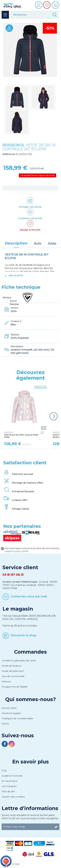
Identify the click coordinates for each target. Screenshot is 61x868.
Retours (6, 681)
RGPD (5, 724)
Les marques (9, 786)
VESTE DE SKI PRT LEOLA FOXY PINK (21, 435)
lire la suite (16, 276)
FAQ (4, 770)
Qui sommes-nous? (31, 699)
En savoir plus (30, 762)
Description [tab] (16, 243)
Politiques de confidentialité (17, 718)
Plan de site (8, 791)
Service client (9, 708)
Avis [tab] (37, 243)
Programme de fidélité (15, 687)
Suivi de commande (13, 676)
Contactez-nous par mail (29, 596)
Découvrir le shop (24, 635)
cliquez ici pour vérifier (17, 551)
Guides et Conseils (12, 776)
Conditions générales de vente (19, 660)
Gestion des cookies (13, 797)
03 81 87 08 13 (13, 575)
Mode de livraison (12, 666)
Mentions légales (11, 713)
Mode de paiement (13, 671)
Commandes (30, 652)
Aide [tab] (52, 243)
